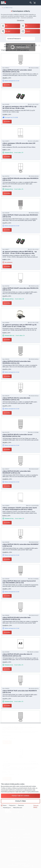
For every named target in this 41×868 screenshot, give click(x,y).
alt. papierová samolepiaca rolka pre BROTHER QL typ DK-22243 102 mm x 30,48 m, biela (19, 108)
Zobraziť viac (20, 20)
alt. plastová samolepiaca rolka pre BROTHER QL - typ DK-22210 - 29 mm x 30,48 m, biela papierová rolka (20, 253)
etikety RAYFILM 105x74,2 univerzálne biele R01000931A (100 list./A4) (16, 399)
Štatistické (21, 805)
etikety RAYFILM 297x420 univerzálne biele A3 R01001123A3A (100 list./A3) (17, 655)
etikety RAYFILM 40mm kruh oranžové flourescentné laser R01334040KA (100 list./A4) (19, 582)
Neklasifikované (18, 808)
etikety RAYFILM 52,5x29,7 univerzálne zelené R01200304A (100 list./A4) (17, 71)
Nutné (5, 805)
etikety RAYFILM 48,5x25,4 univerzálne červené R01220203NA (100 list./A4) (17, 435)
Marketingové (7, 808)
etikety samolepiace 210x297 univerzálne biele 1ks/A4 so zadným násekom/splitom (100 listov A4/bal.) (20, 509)
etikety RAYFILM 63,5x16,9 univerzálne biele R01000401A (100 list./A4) (17, 362)
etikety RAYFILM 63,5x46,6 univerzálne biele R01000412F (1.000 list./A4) (17, 618)
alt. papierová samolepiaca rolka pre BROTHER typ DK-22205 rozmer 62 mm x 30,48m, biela (20, 326)
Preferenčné (12, 805)
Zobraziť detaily (36, 807)
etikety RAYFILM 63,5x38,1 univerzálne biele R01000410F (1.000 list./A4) (17, 472)
